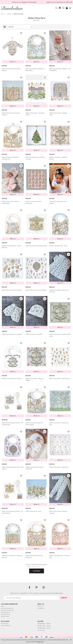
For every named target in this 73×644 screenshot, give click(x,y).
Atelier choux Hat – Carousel (34, 334)
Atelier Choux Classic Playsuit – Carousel (59, 512)
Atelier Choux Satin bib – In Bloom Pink (59, 557)
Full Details (41, 630)
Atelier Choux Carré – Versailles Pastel (35, 114)
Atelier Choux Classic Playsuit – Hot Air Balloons (60, 70)
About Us (40, 606)
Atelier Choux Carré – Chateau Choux (58, 114)
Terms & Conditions (7, 610)
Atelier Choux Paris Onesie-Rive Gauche (11, 70)
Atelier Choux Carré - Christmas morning (35, 158)
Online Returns (6, 626)
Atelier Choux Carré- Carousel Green (36, 246)
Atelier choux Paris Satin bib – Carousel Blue (35, 424)
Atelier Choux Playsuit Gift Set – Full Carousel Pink (12, 512)
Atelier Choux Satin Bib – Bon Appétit (58, 202)
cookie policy (40, 642)
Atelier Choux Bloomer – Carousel (12, 334)
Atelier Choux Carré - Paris (33, 511)
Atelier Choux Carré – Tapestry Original (35, 379)
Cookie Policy (5, 614)
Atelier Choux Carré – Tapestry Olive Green (60, 335)
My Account (5, 623)
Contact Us (41, 608)
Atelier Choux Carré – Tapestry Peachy (58, 158)
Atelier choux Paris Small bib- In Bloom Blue (35, 70)
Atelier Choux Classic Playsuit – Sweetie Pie (35, 468)
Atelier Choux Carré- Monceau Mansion (11, 114)
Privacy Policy (5, 612)
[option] (19, 2)
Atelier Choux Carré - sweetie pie (59, 467)
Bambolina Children (12, 8)
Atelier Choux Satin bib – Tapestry (12, 379)
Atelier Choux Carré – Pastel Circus (60, 379)
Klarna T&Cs (5, 616)
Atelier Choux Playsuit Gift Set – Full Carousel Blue (12, 424)
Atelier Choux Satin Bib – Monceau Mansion (12, 557)
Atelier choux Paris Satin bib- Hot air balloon (13, 468)
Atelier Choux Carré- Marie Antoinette (33, 202)
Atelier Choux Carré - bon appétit (12, 290)
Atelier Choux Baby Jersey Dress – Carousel (59, 291)
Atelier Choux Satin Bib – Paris (58, 246)
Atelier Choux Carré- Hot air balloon (36, 290)
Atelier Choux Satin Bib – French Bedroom (11, 247)
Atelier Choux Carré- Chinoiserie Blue (59, 424)
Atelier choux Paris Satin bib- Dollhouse (34, 557)
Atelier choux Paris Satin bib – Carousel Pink (11, 158)
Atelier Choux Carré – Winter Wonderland (10, 202)
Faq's (3, 606)
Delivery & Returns (7, 608)
